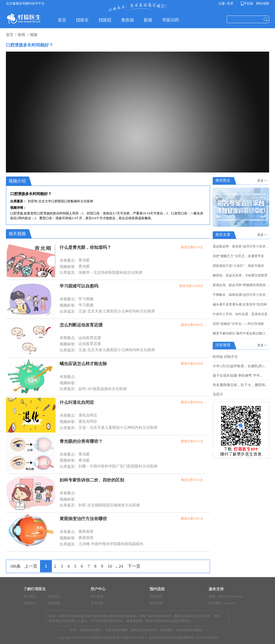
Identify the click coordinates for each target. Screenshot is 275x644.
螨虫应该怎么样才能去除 (83, 364)
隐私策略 (54, 603)
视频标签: (68, 267)
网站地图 (262, 3)
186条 (15, 566)
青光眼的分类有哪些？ (81, 441)
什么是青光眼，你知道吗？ (85, 247)
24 (121, 566)
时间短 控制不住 (225, 357)
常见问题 (97, 603)
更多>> (263, 181)
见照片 (218, 394)
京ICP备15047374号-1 (132, 638)
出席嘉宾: (68, 273)
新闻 (21, 35)
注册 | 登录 (226, 3)
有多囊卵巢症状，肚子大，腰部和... (240, 385)
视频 (34, 35)
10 (110, 566)
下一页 (134, 566)
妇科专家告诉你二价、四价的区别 (92, 480)
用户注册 (97, 596)
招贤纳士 (30, 603)
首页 (10, 35)
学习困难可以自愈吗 (79, 286)
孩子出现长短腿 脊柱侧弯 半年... (238, 375)
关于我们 (30, 596)
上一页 (31, 566)
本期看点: (68, 260)
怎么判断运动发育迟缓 (81, 325)
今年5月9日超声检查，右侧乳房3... (239, 366)
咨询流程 (156, 596)
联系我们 (54, 596)
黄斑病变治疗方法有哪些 (83, 519)
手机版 (248, 3)
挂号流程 (156, 603)
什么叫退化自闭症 (77, 402)
